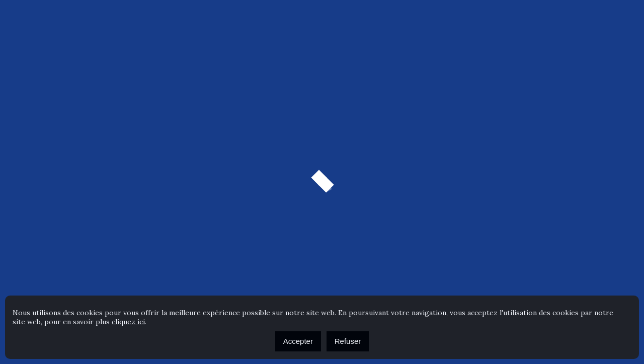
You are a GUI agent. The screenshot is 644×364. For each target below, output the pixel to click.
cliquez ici (128, 322)
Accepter (298, 341)
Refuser (348, 341)
